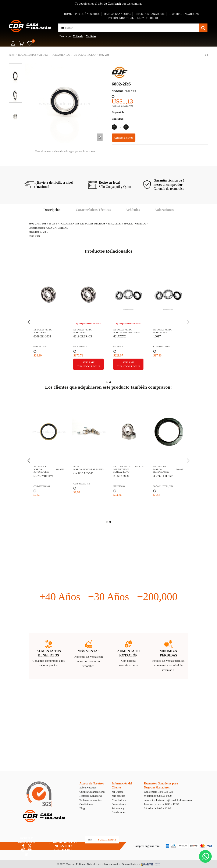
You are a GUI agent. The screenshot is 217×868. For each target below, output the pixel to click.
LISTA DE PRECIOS (148, 18)
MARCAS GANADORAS (117, 14)
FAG (45, 332)
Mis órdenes (118, 796)
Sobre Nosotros (88, 788)
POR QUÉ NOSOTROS (88, 14)
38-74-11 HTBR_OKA (163, 486)
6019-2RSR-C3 (83, 336)
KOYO (126, 472)
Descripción (52, 210)
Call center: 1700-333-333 (158, 792)
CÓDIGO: (118, 91)
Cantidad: (118, 119)
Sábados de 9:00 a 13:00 (157, 808)
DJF (165, 332)
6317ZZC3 (120, 336)
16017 (157, 336)
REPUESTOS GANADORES (150, 14)
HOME (68, 14)
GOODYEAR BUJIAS (93, 469)
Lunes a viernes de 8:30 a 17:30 (161, 804)
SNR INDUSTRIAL (132, 332)
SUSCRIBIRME (107, 840)
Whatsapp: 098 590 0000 (158, 796)
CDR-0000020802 (161, 347)
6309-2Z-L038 (42, 336)
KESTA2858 (121, 476)
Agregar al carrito (124, 138)
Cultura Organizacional (92, 792)
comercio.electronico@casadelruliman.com (168, 800)
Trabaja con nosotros (91, 800)
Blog (82, 808)
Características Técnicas (93, 210)
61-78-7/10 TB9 (43, 476)
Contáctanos (86, 804)
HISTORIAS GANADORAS (184, 14)
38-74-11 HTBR (163, 476)
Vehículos (133, 210)
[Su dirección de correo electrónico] (90, 840)
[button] (63, 28)
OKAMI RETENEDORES (49, 471)
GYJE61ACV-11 (83, 473)
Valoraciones (164, 210)
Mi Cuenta (118, 792)
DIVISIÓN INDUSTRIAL (120, 18)
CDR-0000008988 (42, 486)
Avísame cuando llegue (88, 364)
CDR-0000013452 (81, 484)
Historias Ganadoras (91, 796)
